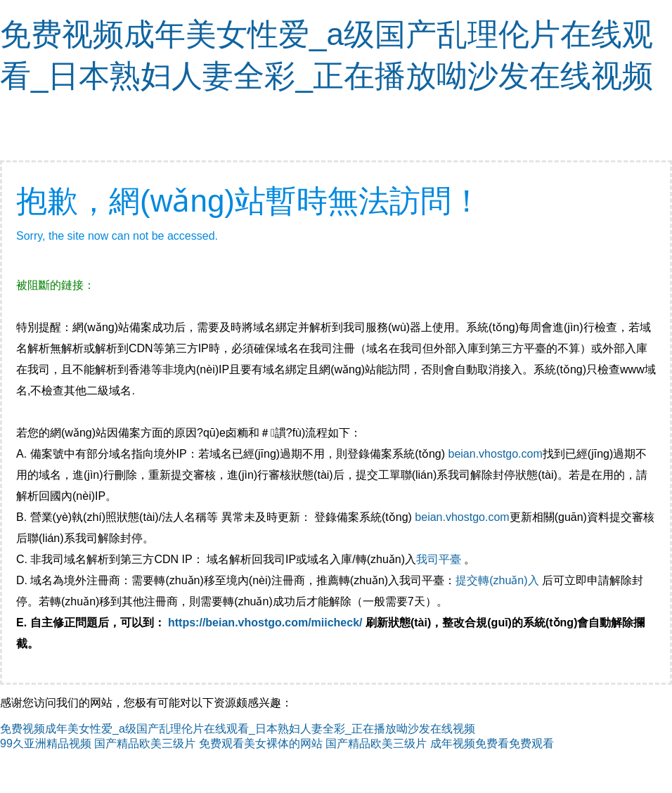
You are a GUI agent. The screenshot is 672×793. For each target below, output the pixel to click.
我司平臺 (440, 559)
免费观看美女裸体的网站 (261, 743)
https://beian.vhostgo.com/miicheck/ (265, 623)
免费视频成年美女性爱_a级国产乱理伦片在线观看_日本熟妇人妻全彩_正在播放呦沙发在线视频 (238, 729)
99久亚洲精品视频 (46, 743)
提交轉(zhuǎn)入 (497, 580)
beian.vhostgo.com (495, 454)
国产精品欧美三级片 (145, 743)
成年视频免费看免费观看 (492, 743)
